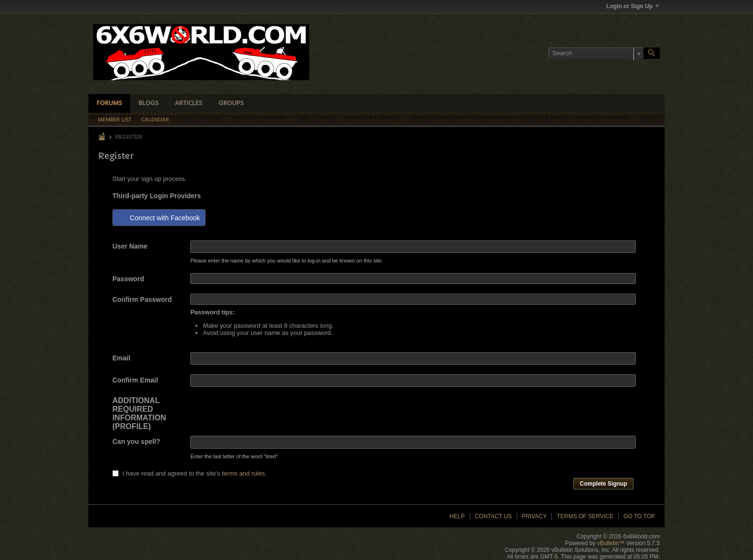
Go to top (639, 516)
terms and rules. (244, 473)
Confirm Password (142, 299)
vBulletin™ (611, 543)
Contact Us (493, 516)
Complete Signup (603, 484)
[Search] (596, 53)
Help (457, 516)
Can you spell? (136, 441)
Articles (188, 103)
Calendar (155, 120)
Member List (115, 120)
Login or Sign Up (632, 6)
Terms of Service (585, 516)
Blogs (148, 103)
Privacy (534, 516)
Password (128, 279)
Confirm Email (135, 380)
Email (121, 358)
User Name (130, 246)
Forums (109, 103)
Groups (231, 103)
